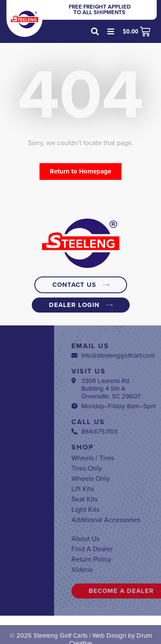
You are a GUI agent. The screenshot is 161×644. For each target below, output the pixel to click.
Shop (122, 447)
